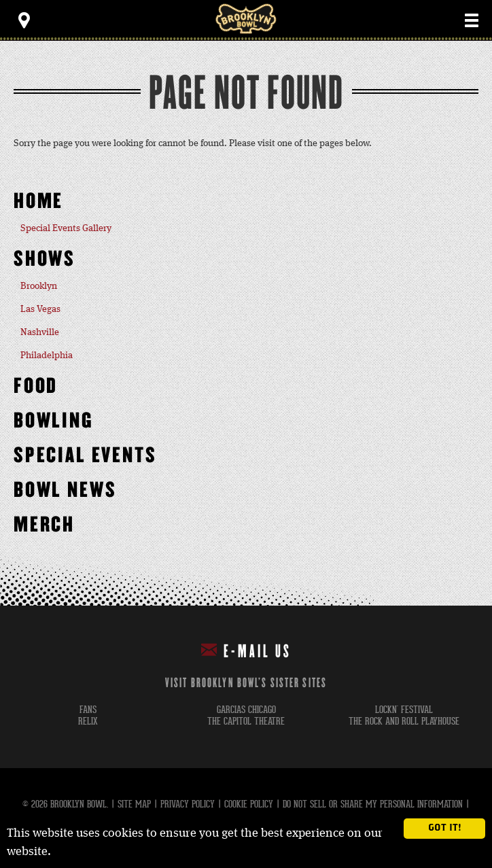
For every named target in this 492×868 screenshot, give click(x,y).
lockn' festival (404, 710)
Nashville (40, 332)
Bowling (53, 421)
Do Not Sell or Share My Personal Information (373, 804)
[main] (246, 323)
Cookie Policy (249, 804)
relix (88, 722)
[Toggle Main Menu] (472, 20)
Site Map (134, 804)
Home (38, 202)
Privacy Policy (188, 804)
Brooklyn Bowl (246, 19)
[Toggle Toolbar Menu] (24, 20)
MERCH (44, 525)
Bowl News (65, 490)
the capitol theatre (246, 722)
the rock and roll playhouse (404, 722)
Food (36, 386)
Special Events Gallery (66, 228)
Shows (45, 259)
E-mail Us (246, 651)
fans (88, 710)
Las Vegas (40, 309)
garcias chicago (246, 710)
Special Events (85, 456)
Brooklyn (39, 286)
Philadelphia (47, 355)
